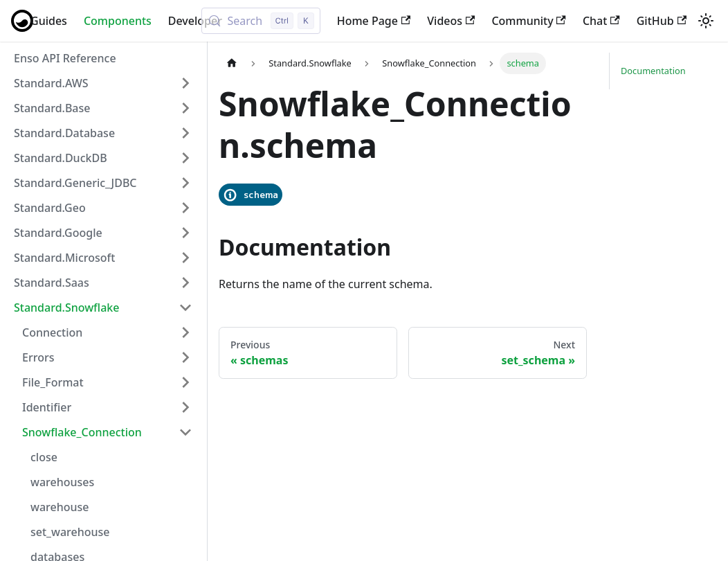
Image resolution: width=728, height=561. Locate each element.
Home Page (374, 21)
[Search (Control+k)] (261, 21)
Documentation (653, 71)
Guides (49, 21)
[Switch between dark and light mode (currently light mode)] (706, 21)
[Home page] (232, 63)
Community (529, 21)
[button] (103, 83)
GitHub (662, 21)
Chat (601, 21)
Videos (451, 21)
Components (118, 21)
